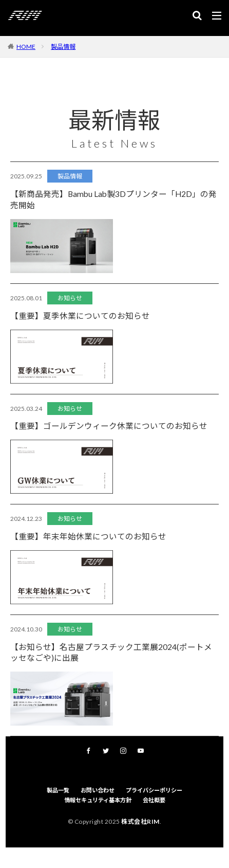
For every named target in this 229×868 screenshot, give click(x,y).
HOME (26, 47)
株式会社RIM (140, 821)
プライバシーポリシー (154, 790)
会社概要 (154, 800)
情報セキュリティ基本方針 (98, 800)
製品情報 (63, 47)
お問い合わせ (98, 790)
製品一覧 (58, 790)
